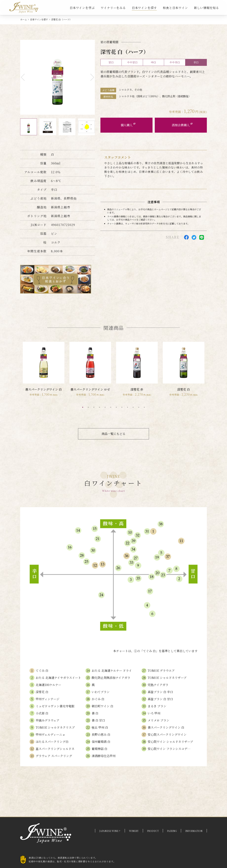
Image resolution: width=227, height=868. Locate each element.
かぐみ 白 (98, 699)
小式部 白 (42, 713)
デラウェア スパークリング (54, 756)
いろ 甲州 (154, 713)
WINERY (134, 831)
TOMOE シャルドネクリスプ (55, 727)
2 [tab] (88, 407)
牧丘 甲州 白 (100, 727)
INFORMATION (194, 831)
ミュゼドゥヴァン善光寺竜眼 (55, 706)
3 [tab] (94, 407)
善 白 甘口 (98, 720)
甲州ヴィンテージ (48, 699)
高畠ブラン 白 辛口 (160, 692)
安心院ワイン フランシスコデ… (169, 749)
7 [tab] (116, 407)
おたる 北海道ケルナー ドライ (112, 671)
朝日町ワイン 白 (102, 706)
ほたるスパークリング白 (52, 742)
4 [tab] (99, 407)
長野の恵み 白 (101, 735)
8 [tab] (122, 407)
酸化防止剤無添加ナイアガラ (111, 678)
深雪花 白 (42, 692)
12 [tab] (144, 407)
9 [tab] (128, 407)
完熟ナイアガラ (158, 685)
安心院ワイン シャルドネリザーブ (170, 742)
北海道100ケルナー (48, 685)
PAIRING (172, 831)
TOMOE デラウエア (161, 671)
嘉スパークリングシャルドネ (55, 749)
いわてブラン (101, 692)
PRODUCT (153, 831)
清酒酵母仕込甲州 (104, 756)
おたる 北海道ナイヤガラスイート (58, 678)
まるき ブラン (157, 706)
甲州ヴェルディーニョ (50, 735)
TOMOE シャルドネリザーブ (167, 678)
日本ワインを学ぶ (82, 8)
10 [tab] (133, 407)
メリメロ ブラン (158, 720)
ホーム (24, 19)
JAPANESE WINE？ (110, 831)
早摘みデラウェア (48, 720)
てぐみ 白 (42, 671)
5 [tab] (105, 407)
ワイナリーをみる (113, 8)
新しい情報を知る (206, 8)
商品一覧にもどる (113, 434)
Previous (25, 77)
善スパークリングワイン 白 (166, 727)
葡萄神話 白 (99, 749)
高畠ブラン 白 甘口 (160, 699)
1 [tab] (83, 407)
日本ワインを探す (144, 8)
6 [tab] (111, 407)
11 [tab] (139, 407)
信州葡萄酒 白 (101, 742)
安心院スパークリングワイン (167, 735)
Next (91, 77)
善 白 (95, 713)
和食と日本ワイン (175, 8)
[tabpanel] (43, 369)
